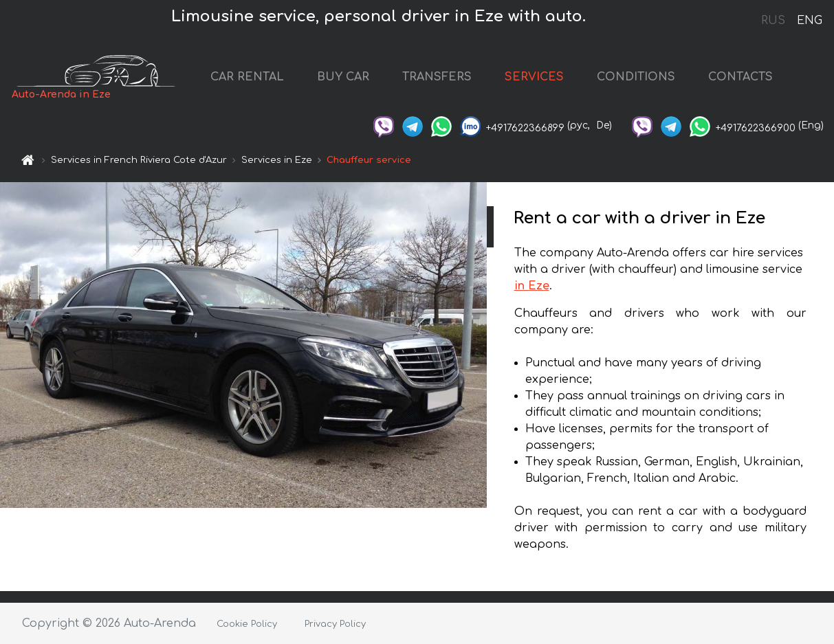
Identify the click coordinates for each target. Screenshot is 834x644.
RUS (773, 21)
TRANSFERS (437, 77)
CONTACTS (740, 77)
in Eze (532, 286)
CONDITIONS (636, 77)
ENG (809, 21)
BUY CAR (343, 77)
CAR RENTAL (247, 77)
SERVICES (534, 77)
